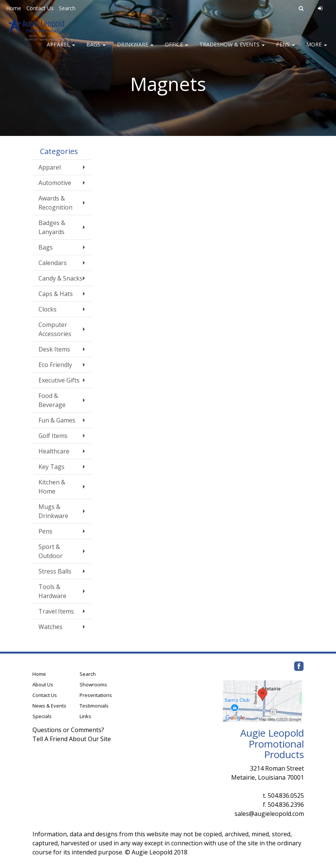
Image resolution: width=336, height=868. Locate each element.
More (317, 49)
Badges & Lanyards (52, 227)
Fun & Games (57, 420)
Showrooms (93, 685)
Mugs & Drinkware (53, 511)
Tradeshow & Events (232, 49)
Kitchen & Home (52, 487)
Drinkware (135, 49)
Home (14, 8)
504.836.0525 (286, 796)
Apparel (61, 49)
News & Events (49, 706)
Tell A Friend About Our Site (72, 739)
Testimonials (94, 706)
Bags (96, 49)
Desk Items (54, 349)
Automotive (55, 183)
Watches (51, 627)
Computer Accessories (55, 329)
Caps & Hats (56, 294)
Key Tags (51, 467)
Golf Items (53, 436)
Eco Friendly (55, 365)
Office (176, 49)
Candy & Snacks (61, 278)
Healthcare (54, 451)
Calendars (53, 263)
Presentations (96, 695)
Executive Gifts (59, 380)
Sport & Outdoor (51, 551)
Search (67, 8)
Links (85, 716)
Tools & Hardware (52, 591)
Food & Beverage (52, 400)
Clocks (48, 309)
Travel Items (56, 611)
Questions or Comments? (68, 730)
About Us (43, 685)
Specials (42, 716)
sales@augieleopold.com (269, 814)
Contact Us (40, 8)
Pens (285, 49)
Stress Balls (55, 571)
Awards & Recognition (55, 203)
